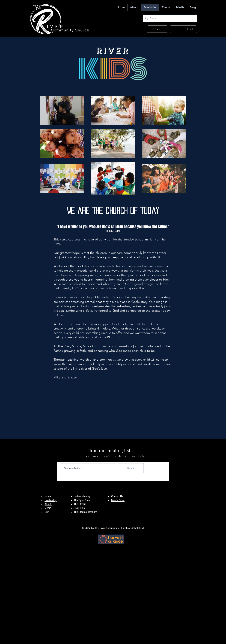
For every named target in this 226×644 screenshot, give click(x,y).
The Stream (80, 504)
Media (48, 508)
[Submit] (131, 468)
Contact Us (117, 496)
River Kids (79, 508)
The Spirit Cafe (82, 500)
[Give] (157, 29)
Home (48, 496)
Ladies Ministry (82, 496)
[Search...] (170, 18)
